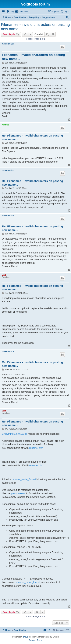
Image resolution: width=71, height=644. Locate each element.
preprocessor (18, 493)
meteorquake (8, 44)
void (4, 275)
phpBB (26, 637)
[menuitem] (10, 12)
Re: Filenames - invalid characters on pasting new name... (32, 137)
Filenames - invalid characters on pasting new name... (35, 27)
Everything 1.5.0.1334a (15, 434)
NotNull (5, 125)
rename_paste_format (24, 479)
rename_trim (36, 448)
